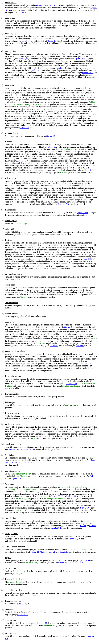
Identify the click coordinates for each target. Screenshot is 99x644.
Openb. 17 (88, 363)
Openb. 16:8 (80, 59)
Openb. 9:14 (69, 327)
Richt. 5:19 (84, 508)
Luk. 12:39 (15, 462)
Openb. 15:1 (61, 68)
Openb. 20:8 (30, 449)
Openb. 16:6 (23, 161)
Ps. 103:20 (22, 12)
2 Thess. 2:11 (72, 384)
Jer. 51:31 (54, 346)
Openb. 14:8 (63, 563)
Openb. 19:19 (16, 449)
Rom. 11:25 (88, 259)
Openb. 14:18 (82, 213)
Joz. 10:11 (43, 623)
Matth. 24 (35, 552)
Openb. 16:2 (52, 41)
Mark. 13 (44, 552)
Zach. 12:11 (71, 496)
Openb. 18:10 (78, 563)
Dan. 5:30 (80, 346)
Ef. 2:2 (83, 526)
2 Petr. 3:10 (63, 552)
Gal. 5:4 (90, 172)
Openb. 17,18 (88, 73)
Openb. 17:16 (64, 204)
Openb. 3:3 (28, 462)
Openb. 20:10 (56, 528)
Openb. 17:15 (51, 147)
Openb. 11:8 (84, 560)
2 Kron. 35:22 (57, 496)
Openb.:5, (41, 5)
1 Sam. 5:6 (25, 128)
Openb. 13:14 (52, 136)
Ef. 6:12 (93, 526)
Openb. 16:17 (53, 5)
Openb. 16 (26, 41)
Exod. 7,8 (23, 59)
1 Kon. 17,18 (20, 63)
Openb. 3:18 (17, 478)
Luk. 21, (52, 552)
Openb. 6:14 (22, 615)
